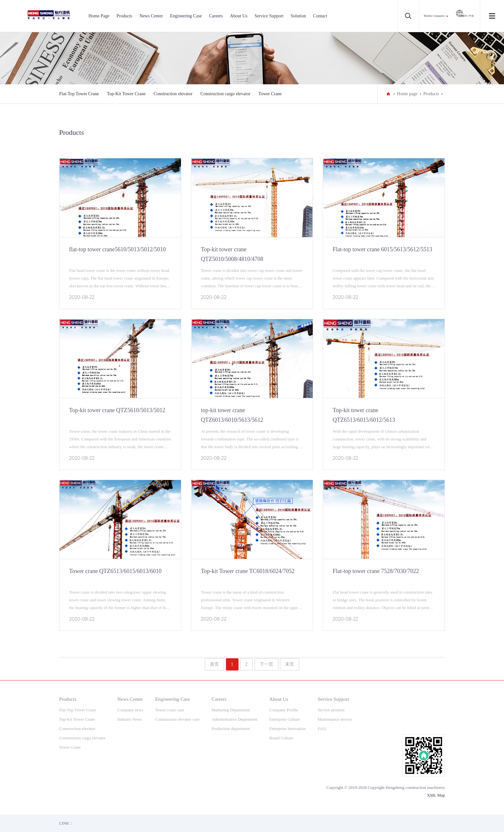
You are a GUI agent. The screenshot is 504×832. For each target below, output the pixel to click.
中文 (472, 16)
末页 (290, 664)
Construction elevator (173, 94)
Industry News (130, 719)
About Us (239, 16)
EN (462, 16)
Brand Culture (281, 738)
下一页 (266, 664)
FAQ (322, 729)
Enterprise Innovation (288, 729)
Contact (320, 16)
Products (125, 16)
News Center (151, 16)
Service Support (269, 16)
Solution (298, 16)
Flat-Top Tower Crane (79, 94)
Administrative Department (234, 719)
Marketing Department (231, 710)
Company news (130, 710)
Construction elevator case (177, 719)
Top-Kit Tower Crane (126, 94)
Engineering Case (186, 16)
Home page (407, 94)
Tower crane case (170, 710)
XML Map (436, 795)
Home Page (99, 16)
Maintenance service (335, 719)
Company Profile (284, 710)
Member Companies (434, 16)
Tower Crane (270, 94)
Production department (231, 729)
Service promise (331, 710)
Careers (216, 16)
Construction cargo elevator (225, 94)
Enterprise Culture (285, 719)
